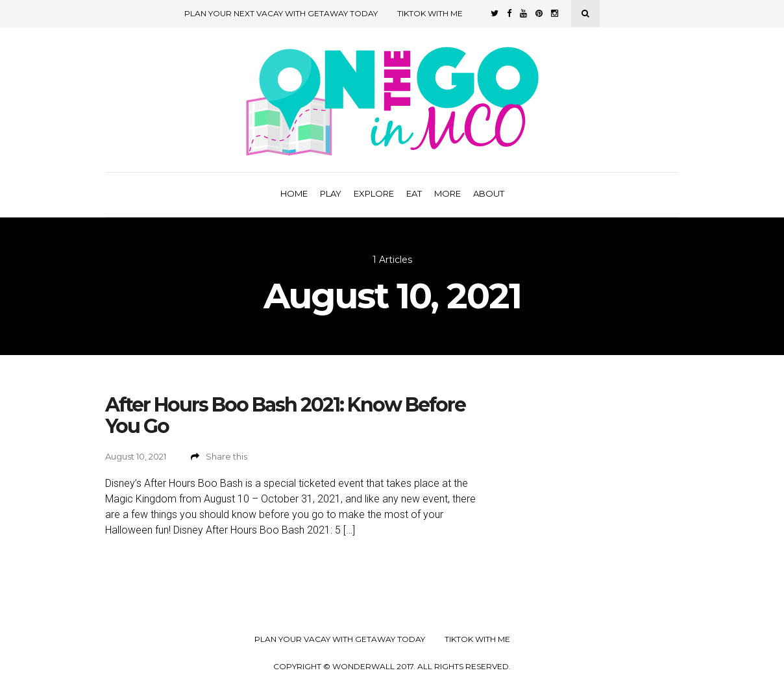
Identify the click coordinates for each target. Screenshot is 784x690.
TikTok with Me (430, 13)
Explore (374, 193)
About (489, 193)
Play (331, 193)
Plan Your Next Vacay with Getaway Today (281, 13)
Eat (414, 193)
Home (294, 193)
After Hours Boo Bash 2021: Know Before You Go (285, 415)
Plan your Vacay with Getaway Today (340, 639)
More (447, 193)
